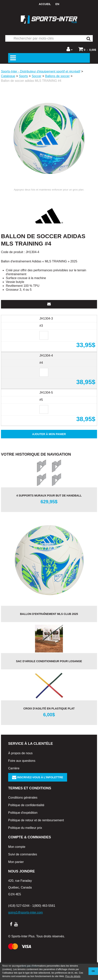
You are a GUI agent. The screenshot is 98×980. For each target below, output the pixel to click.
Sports (23, 76)
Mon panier (16, 874)
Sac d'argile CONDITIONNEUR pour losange (49, 673)
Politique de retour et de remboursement (36, 832)
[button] (87, 49)
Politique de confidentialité (26, 817)
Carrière (14, 780)
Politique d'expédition (23, 824)
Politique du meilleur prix (25, 839)
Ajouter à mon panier (49, 446)
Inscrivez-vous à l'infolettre (38, 789)
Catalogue (8, 76)
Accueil (45, 4)
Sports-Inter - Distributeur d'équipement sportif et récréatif (41, 71)
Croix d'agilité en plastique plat (49, 720)
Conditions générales (23, 809)
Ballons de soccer (57, 76)
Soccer (37, 76)
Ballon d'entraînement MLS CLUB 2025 (49, 626)
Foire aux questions (22, 772)
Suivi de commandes (23, 866)
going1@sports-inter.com (25, 924)
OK (93, 971)
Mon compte (17, 858)
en (57, 4)
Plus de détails (73, 976)
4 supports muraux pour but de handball (49, 507)
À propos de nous (20, 765)
